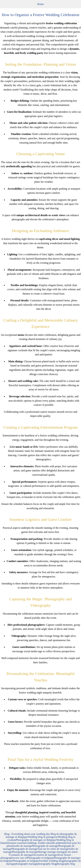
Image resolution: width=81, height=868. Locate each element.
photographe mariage (26, 864)
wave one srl (21, 858)
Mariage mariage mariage (51, 852)
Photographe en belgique (40, 858)
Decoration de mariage (44, 855)
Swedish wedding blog (51, 861)
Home (40, 4)
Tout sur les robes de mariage (53, 849)
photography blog (47, 864)
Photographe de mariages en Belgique (36, 840)
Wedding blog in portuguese (43, 837)
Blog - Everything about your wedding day (27, 834)
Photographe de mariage (45, 846)
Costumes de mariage (21, 855)
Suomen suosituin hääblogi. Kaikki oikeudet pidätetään (37, 843)
